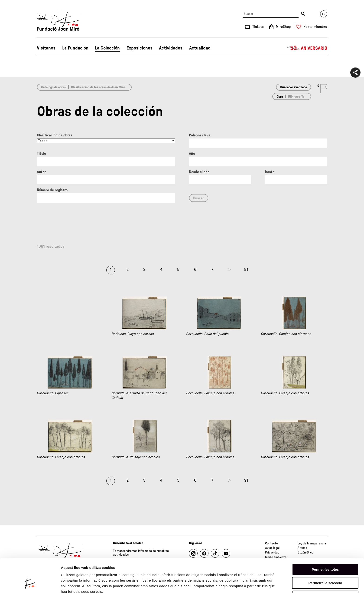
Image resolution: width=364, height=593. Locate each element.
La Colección (107, 48)
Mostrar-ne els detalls (79, 584)
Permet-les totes (325, 540)
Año (192, 154)
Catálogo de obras (53, 87)
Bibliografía (296, 97)
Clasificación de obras (55, 135)
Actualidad (200, 48)
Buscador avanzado (294, 87)
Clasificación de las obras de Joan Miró (98, 87)
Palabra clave (200, 135)
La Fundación (75, 48)
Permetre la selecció (325, 553)
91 (246, 270)
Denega (325, 567)
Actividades (171, 48)
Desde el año (199, 172)
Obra (280, 97)
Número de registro (52, 190)
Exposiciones (140, 48)
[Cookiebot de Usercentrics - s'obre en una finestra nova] (30, 584)
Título (41, 154)
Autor (41, 172)
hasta (270, 172)
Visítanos (46, 48)
